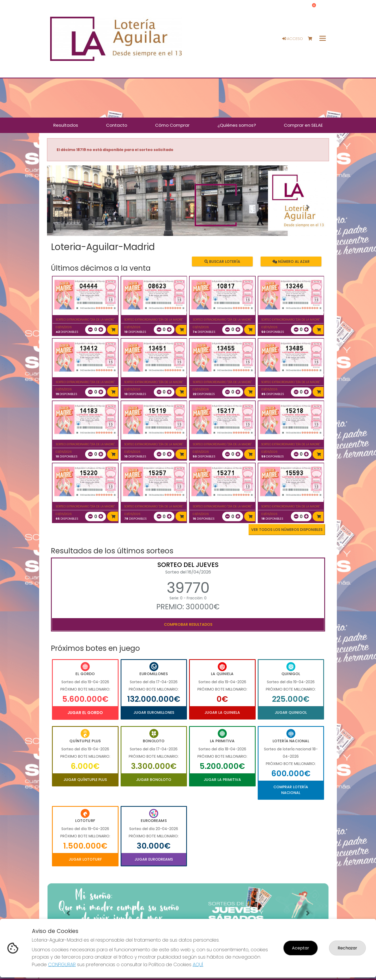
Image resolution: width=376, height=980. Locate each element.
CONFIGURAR (62, 964)
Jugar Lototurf (85, 859)
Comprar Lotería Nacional (291, 790)
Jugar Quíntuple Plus (85, 780)
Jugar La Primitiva (222, 780)
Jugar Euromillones (154, 712)
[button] (68, 207)
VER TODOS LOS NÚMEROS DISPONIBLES (287, 530)
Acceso (293, 39)
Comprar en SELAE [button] (303, 125)
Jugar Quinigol (291, 712)
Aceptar (301, 948)
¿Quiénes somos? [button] (237, 125)
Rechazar (347, 948)
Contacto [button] (117, 125)
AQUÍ (198, 964)
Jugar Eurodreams (154, 859)
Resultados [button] (66, 125)
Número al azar (291, 262)
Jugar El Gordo (85, 713)
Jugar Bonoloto (154, 780)
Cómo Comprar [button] (172, 125)
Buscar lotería (222, 262)
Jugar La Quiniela (222, 712)
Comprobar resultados (188, 624)
